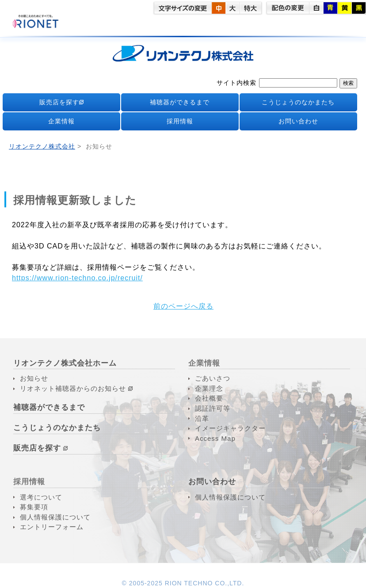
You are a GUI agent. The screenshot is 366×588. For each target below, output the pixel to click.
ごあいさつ (213, 378)
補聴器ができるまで (180, 102)
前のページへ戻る (183, 306)
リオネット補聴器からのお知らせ (73, 388)
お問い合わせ (298, 121)
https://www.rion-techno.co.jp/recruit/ (77, 278)
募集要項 (34, 507)
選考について (41, 497)
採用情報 (180, 121)
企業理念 (209, 388)
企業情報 (61, 121)
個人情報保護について (55, 517)
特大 (251, 8)
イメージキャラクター (230, 428)
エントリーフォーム (52, 527)
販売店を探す (61, 102)
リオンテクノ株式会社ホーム (65, 363)
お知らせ (34, 378)
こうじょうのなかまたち (298, 102)
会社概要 (209, 398)
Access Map (215, 438)
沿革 (202, 418)
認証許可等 (213, 408)
